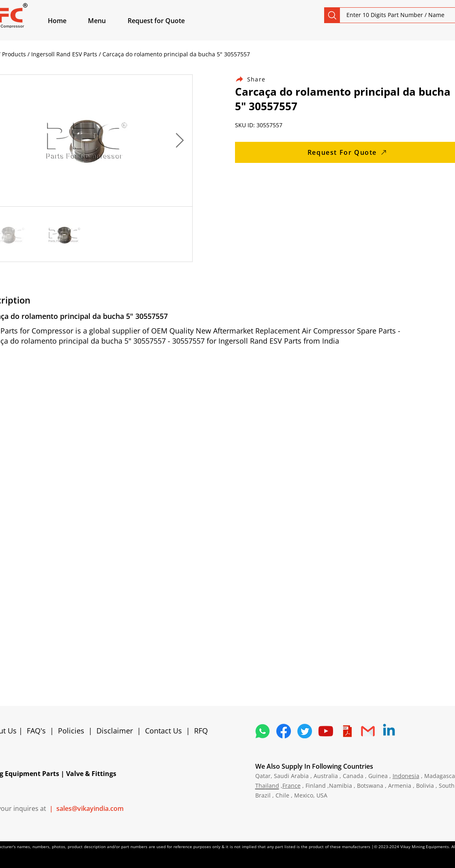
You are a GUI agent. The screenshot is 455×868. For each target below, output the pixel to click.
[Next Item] (180, 141)
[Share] (255, 79)
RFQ (201, 731)
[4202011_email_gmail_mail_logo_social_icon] (368, 731)
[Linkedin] (389, 731)
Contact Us (163, 731)
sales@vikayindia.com (90, 808)
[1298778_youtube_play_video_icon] (326, 731)
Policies (71, 731)
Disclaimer (117, 731)
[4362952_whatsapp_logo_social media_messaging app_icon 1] (263, 731)
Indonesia (406, 776)
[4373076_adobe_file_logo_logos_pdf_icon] (347, 731)
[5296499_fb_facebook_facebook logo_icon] (284, 731)
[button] (106, 21)
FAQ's (36, 731)
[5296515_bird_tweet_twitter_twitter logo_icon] (305, 731)
